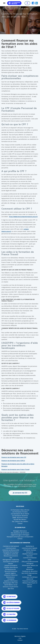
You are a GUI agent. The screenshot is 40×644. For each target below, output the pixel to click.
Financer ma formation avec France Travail (15, 469)
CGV (20, 638)
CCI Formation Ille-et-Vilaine (20, 514)
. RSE (11, 558)
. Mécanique (29, 569)
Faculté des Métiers (20, 520)
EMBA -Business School (20, 518)
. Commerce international (11, 546)
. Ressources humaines (11, 556)
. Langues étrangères (11, 565)
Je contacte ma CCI (20, 493)
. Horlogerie (30, 563)
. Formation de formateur (11, 552)
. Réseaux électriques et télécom (30, 584)
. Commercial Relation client (29, 559)
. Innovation (11, 579)
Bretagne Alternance (20, 531)
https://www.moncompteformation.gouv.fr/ (23, 217)
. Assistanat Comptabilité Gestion (11, 563)
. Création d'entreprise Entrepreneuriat (10, 568)
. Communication (10, 548)
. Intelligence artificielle (10, 554)
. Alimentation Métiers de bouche (30, 566)
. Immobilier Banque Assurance (29, 551)
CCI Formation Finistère (20, 512)
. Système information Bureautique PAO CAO (10, 582)
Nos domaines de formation (20, 533)
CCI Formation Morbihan (20, 516)
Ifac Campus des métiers (20, 521)
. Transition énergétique (29, 581)
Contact (20, 523)
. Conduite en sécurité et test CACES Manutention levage (29, 573)
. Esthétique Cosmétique (30, 577)
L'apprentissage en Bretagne (20, 535)
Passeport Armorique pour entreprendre (20, 537)
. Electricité (30, 579)
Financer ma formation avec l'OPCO (13, 461)
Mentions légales (20, 636)
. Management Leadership (10, 560)
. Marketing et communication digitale (30, 547)
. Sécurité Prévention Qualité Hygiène (11, 572)
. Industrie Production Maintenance (10, 576)
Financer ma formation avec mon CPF (14, 457)
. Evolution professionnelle (10, 550)
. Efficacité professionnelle (30, 562)
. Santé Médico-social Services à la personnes (10, 586)
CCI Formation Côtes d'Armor (20, 510)
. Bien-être (10, 589)
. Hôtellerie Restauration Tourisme (29, 555)
